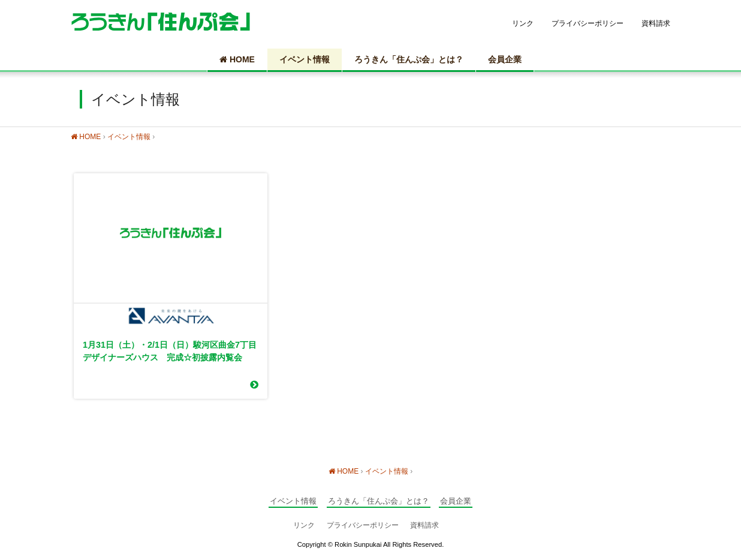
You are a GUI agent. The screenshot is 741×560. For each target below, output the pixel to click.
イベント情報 (305, 59)
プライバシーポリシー (588, 23)
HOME (237, 59)
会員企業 (505, 59)
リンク (523, 23)
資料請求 (656, 23)
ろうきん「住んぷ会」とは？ (409, 59)
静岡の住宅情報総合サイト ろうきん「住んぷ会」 (161, 22)
